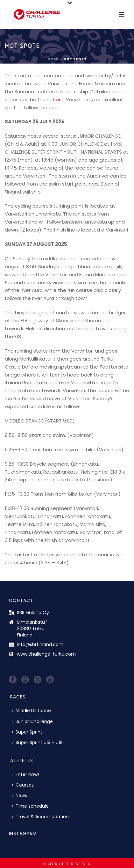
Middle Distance (31, 711)
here (58, 99)
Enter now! (25, 774)
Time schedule (30, 806)
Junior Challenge (32, 721)
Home (54, 59)
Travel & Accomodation (40, 817)
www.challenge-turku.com (46, 654)
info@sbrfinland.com (40, 644)
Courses (23, 785)
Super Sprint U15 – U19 (37, 742)
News (19, 796)
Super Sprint (27, 732)
